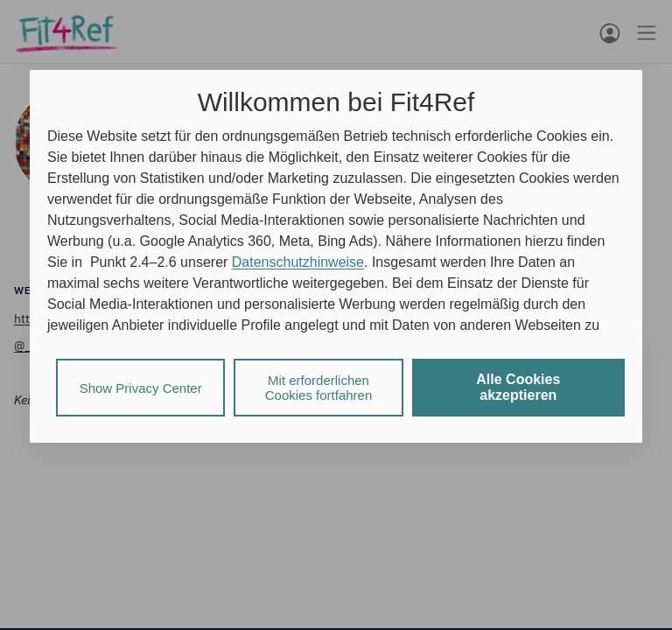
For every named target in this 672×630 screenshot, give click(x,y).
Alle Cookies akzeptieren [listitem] (518, 387)
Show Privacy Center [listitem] (141, 388)
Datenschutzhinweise (298, 262)
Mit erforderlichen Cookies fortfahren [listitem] (319, 388)
